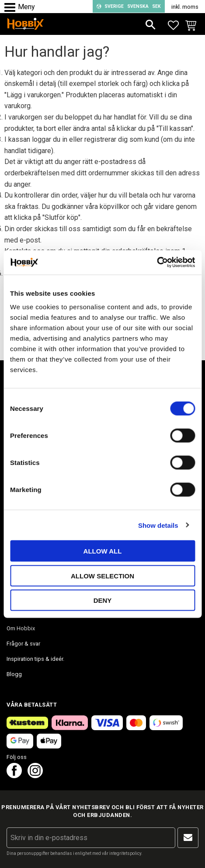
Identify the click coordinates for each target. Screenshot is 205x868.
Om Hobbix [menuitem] (21, 628)
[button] (12, 8)
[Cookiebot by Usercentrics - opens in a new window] (157, 263)
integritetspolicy (125, 853)
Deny (103, 600)
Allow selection (102, 576)
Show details (158, 525)
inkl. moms (185, 7)
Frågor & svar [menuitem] (23, 644)
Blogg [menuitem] (14, 674)
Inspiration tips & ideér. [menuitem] (35, 659)
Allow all (103, 551)
